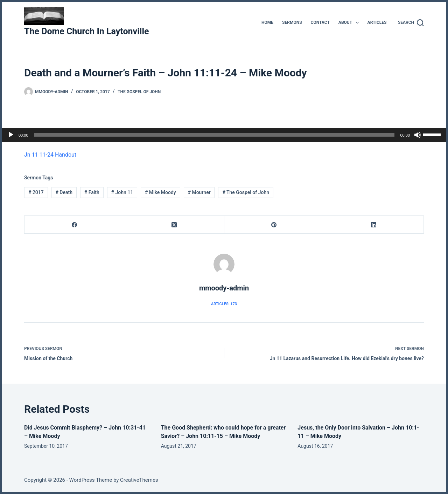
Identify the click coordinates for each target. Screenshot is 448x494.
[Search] (411, 23)
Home (267, 22)
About (350, 23)
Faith (92, 192)
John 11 (122, 192)
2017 (36, 192)
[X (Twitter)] (174, 225)
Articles (377, 22)
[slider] (214, 135)
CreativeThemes (139, 480)
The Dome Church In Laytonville (87, 31)
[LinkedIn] (374, 225)
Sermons (292, 22)
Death (64, 192)
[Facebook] (74, 225)
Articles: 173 (224, 304)
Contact (320, 22)
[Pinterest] (274, 225)
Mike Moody (160, 192)
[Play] (11, 135)
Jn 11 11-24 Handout (50, 155)
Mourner (199, 192)
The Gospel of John (139, 92)
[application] (224, 135)
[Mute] (418, 135)
